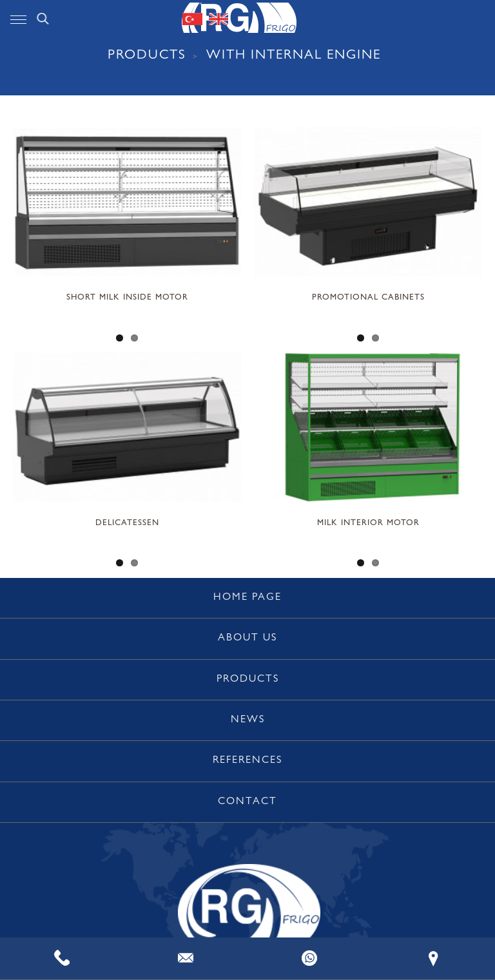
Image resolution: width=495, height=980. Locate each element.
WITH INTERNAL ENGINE (294, 56)
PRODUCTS (147, 56)
